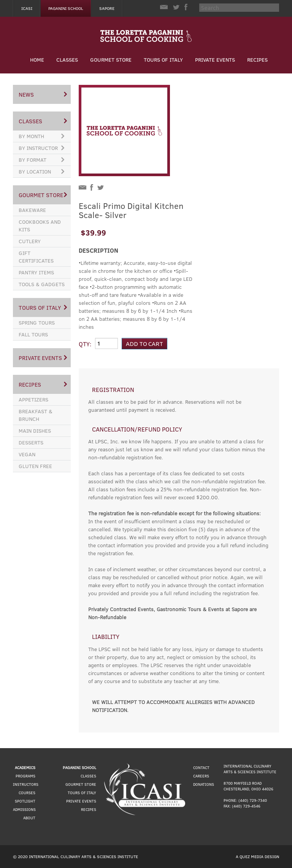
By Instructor (41, 148)
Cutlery (30, 241)
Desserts (31, 442)
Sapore (107, 8)
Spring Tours (37, 323)
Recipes (257, 60)
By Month (41, 136)
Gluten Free (35, 466)
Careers (201, 776)
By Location (41, 171)
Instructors (26, 784)
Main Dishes (35, 431)
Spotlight (25, 801)
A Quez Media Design (257, 856)
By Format (41, 160)
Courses (27, 793)
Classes (67, 60)
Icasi (27, 8)
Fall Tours (33, 334)
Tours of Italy (163, 60)
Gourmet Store (111, 60)
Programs (25, 776)
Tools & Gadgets (42, 284)
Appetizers (33, 399)
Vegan (27, 454)
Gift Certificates (36, 257)
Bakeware (32, 210)
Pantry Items (36, 272)
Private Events (215, 60)
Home (37, 60)
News (43, 94)
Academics (25, 768)
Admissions (24, 809)
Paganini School (66, 8)
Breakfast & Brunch (36, 415)
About (29, 818)
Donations (204, 784)
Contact (201, 768)
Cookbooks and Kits (40, 225)
